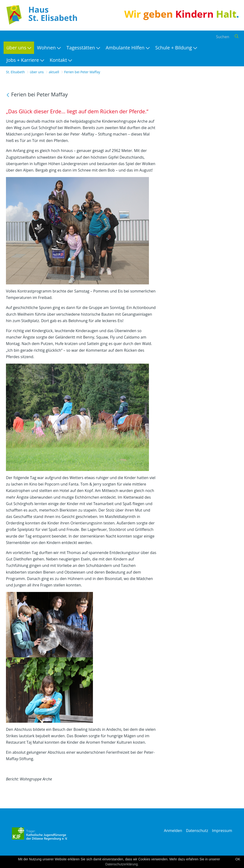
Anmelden (173, 831)
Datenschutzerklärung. (122, 864)
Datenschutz (197, 831)
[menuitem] (19, 48)
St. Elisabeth (15, 72)
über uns (37, 72)
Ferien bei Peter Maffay (82, 72)
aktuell (54, 72)
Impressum (222, 831)
